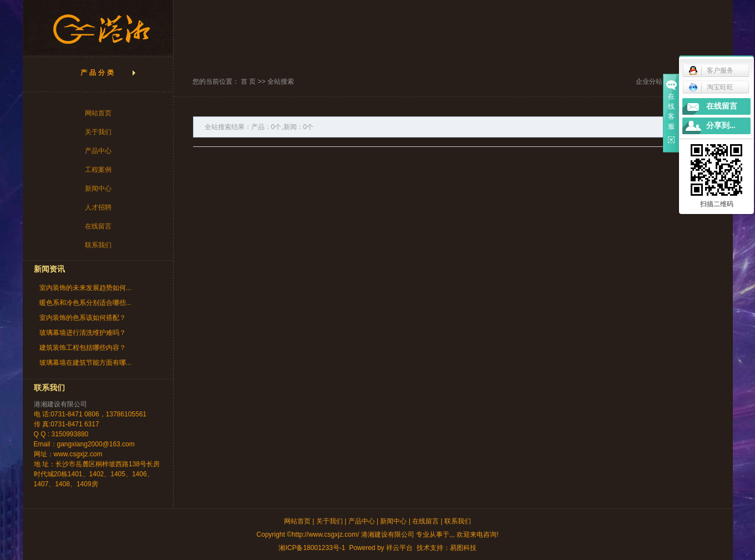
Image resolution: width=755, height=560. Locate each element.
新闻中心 (98, 189)
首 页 (248, 82)
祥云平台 (399, 548)
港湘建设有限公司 (60, 404)
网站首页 (98, 113)
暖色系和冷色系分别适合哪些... (85, 303)
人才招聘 (98, 207)
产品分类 (98, 73)
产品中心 (98, 151)
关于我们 (98, 132)
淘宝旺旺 (711, 87)
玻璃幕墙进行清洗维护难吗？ (83, 333)
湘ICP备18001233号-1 (312, 548)
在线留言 (98, 226)
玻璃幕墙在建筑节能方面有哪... (85, 363)
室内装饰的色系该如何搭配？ (83, 318)
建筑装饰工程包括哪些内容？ (83, 348)
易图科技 (463, 548)
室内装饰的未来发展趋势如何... (85, 288)
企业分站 (649, 82)
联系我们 (98, 245)
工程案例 (98, 170)
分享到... (721, 126)
